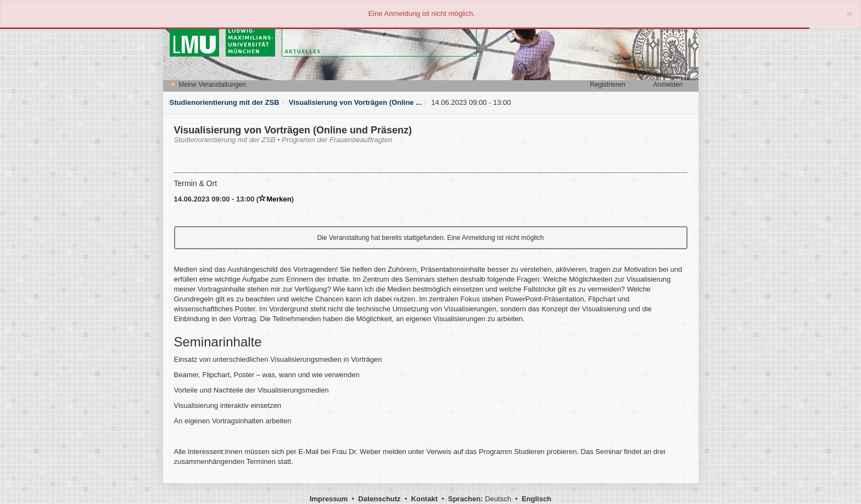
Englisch (536, 499)
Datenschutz (379, 499)
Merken (275, 199)
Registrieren (608, 85)
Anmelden (668, 85)
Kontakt (424, 499)
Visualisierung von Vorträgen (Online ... (355, 102)
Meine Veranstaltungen (208, 85)
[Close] (849, 13)
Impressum (329, 499)
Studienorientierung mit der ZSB (225, 102)
